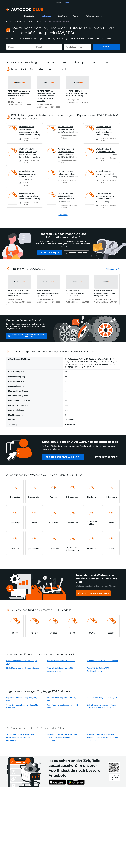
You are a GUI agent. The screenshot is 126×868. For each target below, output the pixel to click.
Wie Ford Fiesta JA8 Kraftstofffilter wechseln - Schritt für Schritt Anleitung (106, 174)
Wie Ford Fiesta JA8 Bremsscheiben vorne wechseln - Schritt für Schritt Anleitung (27, 175)
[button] (77, 16)
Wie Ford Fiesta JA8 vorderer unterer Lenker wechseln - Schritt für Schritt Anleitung (105, 197)
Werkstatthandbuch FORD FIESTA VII (61, 661)
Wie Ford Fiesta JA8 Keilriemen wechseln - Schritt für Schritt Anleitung (68, 129)
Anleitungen (21, 22)
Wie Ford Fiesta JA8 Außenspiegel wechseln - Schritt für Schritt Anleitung (68, 174)
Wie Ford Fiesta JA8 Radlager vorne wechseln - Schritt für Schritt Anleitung (30, 196)
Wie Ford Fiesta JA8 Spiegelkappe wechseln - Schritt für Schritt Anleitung (106, 152)
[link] (29, 16)
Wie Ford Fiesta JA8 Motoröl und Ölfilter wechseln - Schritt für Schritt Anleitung (104, 131)
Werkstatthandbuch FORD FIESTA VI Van (103, 661)
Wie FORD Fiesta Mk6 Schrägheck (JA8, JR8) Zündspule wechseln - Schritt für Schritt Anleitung (68, 153)
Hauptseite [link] (10, 22)
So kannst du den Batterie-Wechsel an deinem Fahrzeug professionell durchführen (21, 737)
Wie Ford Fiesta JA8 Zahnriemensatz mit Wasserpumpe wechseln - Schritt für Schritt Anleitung (30, 131)
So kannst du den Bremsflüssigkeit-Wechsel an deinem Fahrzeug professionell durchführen (103, 737)
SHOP (59, 2)
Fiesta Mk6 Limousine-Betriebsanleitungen (22, 668)
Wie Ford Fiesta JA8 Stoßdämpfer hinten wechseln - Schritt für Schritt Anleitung (66, 197)
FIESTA (39, 22)
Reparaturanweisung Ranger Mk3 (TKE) (102, 697)
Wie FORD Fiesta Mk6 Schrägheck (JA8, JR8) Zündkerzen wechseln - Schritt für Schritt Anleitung (30, 153)
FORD (31, 22)
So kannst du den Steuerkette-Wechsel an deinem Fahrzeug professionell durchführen (62, 737)
